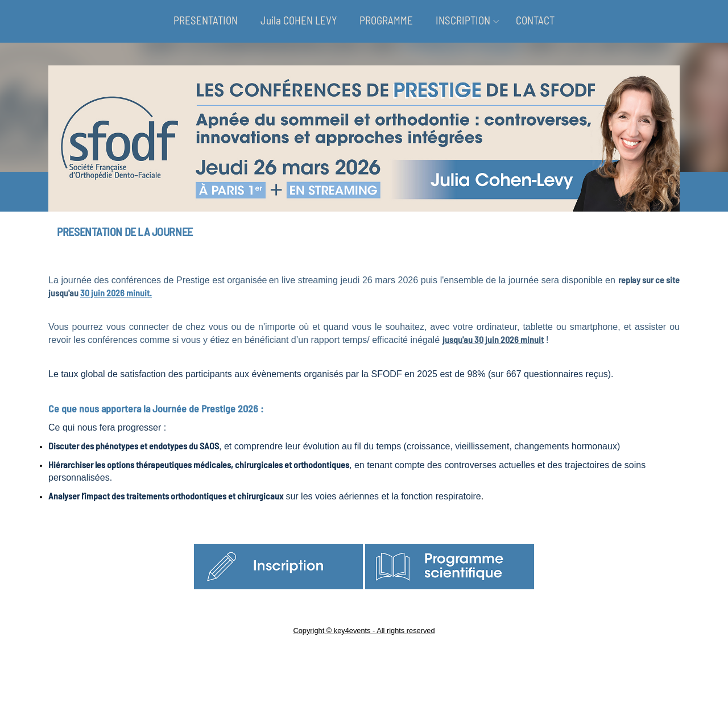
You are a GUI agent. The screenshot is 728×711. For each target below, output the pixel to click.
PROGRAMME (386, 20)
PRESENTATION (206, 20)
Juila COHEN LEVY (299, 20)
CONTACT (535, 20)
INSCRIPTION (463, 20)
